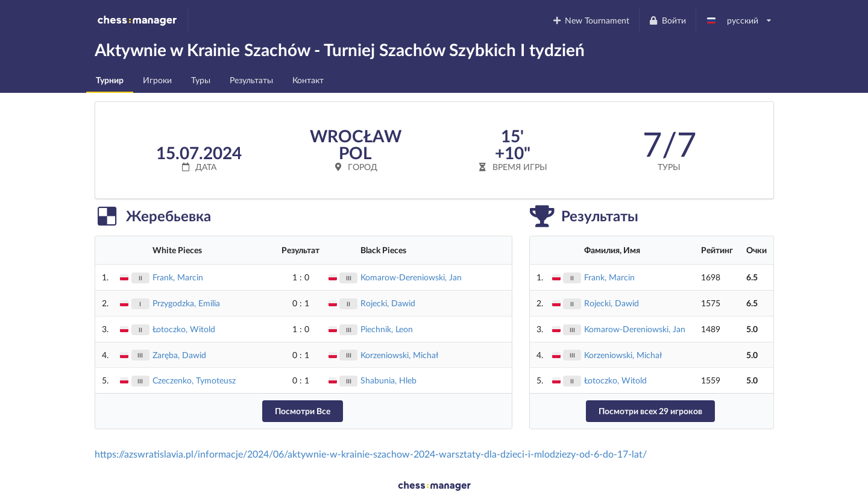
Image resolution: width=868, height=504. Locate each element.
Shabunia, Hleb (388, 380)
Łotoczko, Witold (184, 329)
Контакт (308, 80)
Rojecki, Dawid (388, 303)
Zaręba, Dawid (179, 355)
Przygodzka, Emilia (186, 303)
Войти (667, 20)
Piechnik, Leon (387, 329)
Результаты (251, 80)
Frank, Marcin (178, 277)
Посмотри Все (303, 411)
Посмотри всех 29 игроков (650, 411)
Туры (201, 80)
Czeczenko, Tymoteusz (194, 380)
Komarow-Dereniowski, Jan (411, 277)
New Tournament (590, 20)
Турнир (110, 80)
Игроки (157, 80)
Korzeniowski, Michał (399, 355)
